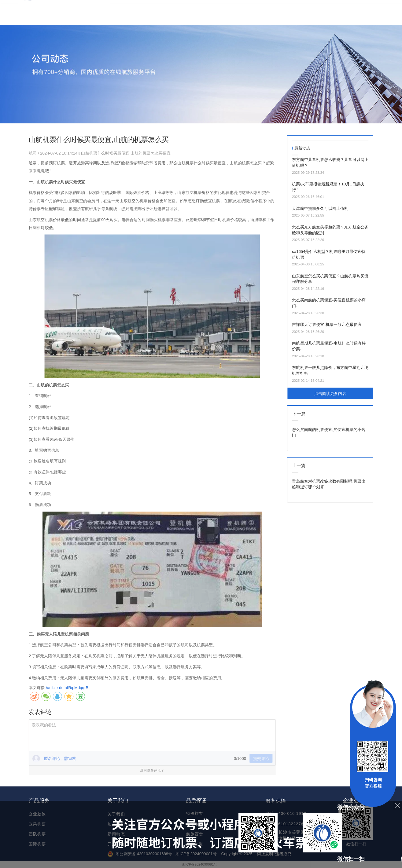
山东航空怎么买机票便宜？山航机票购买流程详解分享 (330, 279)
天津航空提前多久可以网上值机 (320, 208)
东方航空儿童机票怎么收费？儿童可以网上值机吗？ (330, 162)
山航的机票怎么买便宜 (151, 153)
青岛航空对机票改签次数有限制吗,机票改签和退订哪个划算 (329, 484)
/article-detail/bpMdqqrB (67, 687)
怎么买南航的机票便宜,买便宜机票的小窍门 (329, 432)
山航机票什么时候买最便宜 (105, 153)
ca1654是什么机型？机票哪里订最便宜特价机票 (329, 254)
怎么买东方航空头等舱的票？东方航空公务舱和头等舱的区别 (330, 230)
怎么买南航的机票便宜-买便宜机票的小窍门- (329, 303)
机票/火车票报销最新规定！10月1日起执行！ (328, 187)
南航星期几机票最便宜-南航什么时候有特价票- (329, 346)
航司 (33, 153)
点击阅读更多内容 (330, 394)
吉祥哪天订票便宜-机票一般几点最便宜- (327, 325)
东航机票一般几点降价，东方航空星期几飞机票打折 (330, 370)
